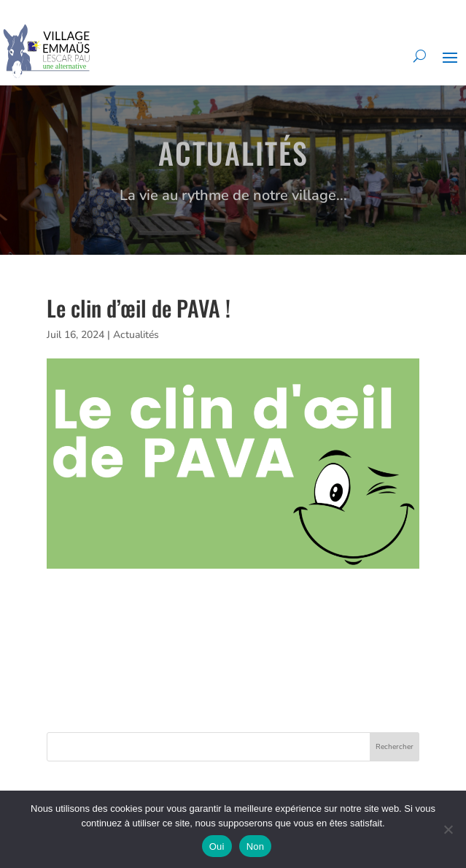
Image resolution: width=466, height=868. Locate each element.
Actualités (136, 335)
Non (256, 846)
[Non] (448, 829)
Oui (217, 846)
